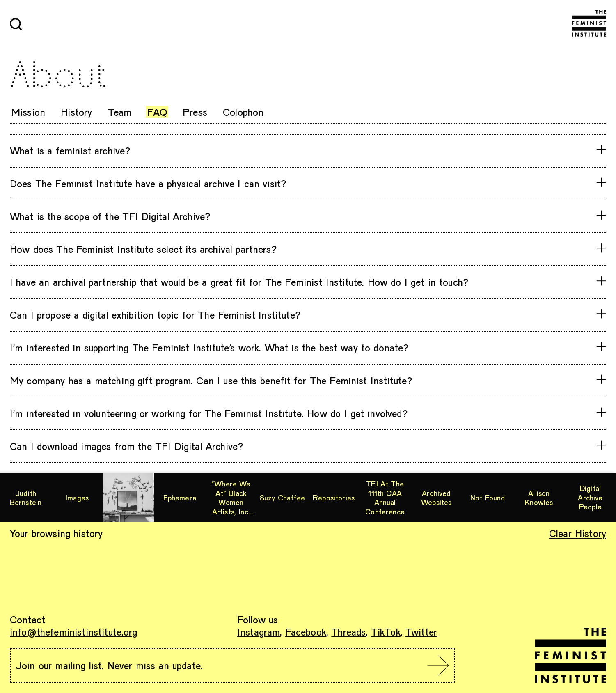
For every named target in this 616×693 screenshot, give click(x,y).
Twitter (421, 632)
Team (120, 112)
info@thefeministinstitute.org (74, 632)
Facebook (306, 632)
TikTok (386, 632)
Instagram (259, 632)
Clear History (578, 533)
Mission (28, 112)
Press (195, 112)
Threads (348, 632)
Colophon (243, 112)
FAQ (157, 112)
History (76, 112)
